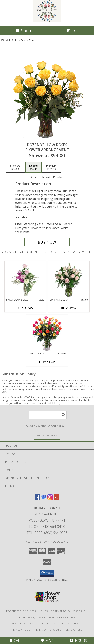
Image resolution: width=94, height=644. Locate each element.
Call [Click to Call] (16, 641)
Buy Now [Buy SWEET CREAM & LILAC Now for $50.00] (25, 308)
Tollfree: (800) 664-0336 (47, 533)
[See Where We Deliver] (47, 435)
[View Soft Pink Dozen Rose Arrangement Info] (69, 280)
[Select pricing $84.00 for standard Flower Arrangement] (15, 168)
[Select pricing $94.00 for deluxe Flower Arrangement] (33, 168)
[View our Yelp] (56, 499)
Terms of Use (73, 630)
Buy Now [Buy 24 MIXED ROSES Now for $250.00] (47, 362)
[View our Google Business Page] (44, 499)
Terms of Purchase (48, 630)
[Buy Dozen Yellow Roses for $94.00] (47, 242)
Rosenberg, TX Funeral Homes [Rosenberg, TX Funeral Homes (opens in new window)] (27, 611)
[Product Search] (48, 415)
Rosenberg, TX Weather (28, 624)
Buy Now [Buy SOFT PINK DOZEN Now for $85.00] (69, 308)
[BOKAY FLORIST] (47, 21)
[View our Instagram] (50, 499)
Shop (23, 30)
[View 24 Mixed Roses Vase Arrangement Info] (47, 334)
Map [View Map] (47, 641)
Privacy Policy (22, 630)
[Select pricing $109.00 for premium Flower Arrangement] (51, 168)
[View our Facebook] (38, 499)
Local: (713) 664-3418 (47, 527)
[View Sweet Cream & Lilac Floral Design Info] (25, 280)
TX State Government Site (65, 624)
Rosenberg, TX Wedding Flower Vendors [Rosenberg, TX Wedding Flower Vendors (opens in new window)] (47, 617)
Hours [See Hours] (78, 641)
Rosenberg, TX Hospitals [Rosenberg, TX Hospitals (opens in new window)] (68, 611)
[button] (47, 573)
